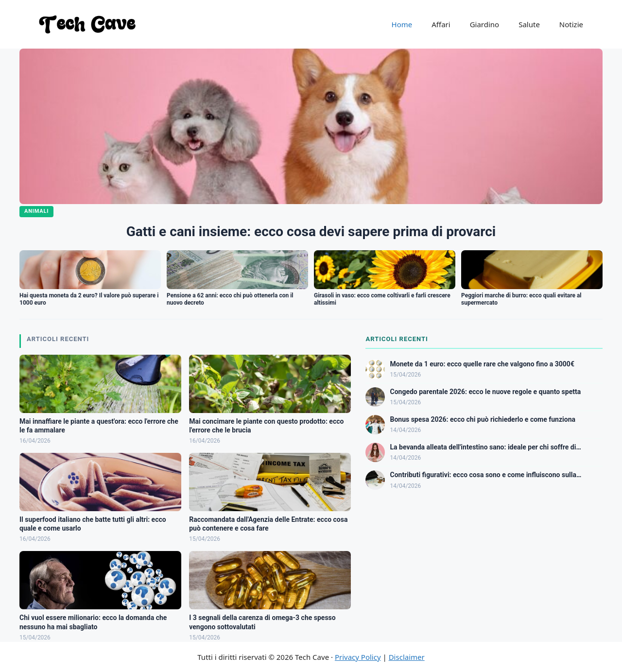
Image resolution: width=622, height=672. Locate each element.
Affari (441, 24)
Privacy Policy (358, 657)
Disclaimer (407, 657)
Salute (529, 24)
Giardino (485, 24)
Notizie (571, 24)
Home (402, 24)
